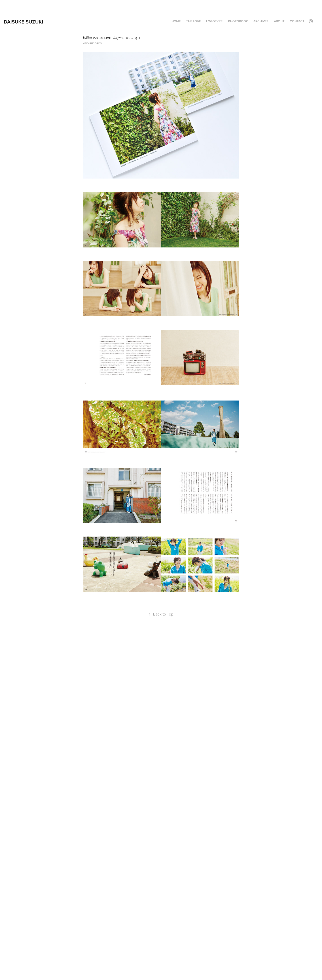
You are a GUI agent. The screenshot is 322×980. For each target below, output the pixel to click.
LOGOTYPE (214, 21)
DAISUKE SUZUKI (23, 22)
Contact (297, 21)
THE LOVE (194, 21)
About (279, 21)
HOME (176, 21)
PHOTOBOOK (238, 21)
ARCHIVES (261, 21)
